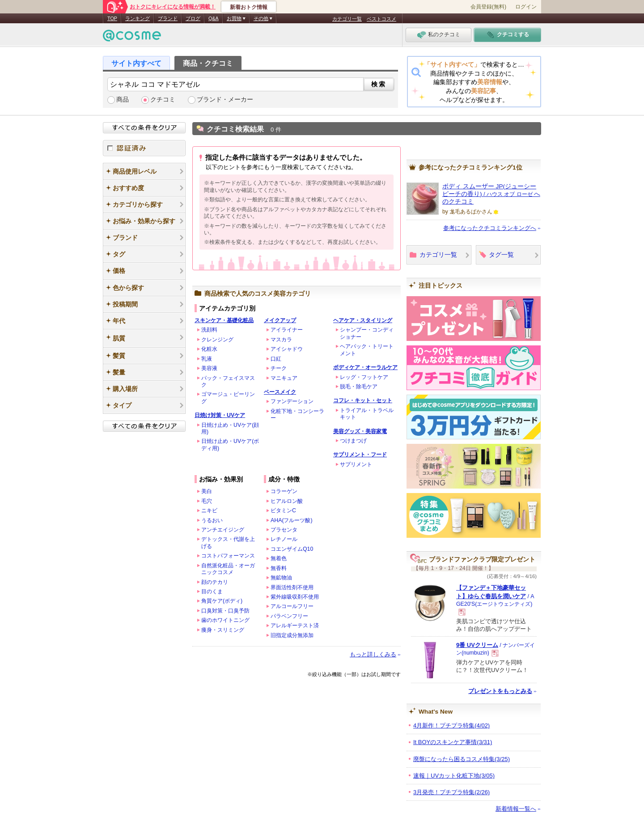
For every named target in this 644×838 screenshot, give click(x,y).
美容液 (209, 368)
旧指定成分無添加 (292, 635)
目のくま (212, 591)
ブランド (168, 18)
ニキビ (209, 510)
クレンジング (217, 340)
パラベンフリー (289, 616)
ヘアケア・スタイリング (363, 320)
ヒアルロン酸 (287, 501)
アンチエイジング (223, 530)
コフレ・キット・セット (363, 400)
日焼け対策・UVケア (220, 415)
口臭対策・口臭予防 (225, 611)
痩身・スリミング (223, 630)
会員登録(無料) (488, 7)
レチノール (284, 539)
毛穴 (207, 501)
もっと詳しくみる (373, 654)
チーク (279, 368)
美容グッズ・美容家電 (360, 431)
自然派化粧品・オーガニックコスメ (228, 569)
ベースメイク (280, 392)
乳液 (207, 359)
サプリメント (356, 464)
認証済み (144, 148)
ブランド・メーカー (225, 100)
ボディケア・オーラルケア (365, 367)
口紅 (276, 359)
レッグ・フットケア (364, 377)
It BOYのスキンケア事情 (453, 742)
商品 (123, 100)
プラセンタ (284, 530)
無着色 (279, 558)
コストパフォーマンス (228, 556)
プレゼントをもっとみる (500, 691)
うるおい (212, 520)
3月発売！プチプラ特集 (451, 792)
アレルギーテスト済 (295, 625)
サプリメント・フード (360, 455)
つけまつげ (353, 441)
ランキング (138, 18)
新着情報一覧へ (516, 809)
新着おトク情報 (249, 7)
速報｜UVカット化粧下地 (454, 776)
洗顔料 (209, 330)
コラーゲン (284, 491)
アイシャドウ (287, 349)
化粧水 (209, 349)
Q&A (214, 18)
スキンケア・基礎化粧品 (224, 320)
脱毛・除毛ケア (359, 387)
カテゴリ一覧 (347, 19)
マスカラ (281, 340)
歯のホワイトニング (225, 620)
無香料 (279, 568)
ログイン (526, 7)
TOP (112, 18)
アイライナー (287, 330)
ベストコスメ (381, 19)
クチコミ (163, 100)
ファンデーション (292, 401)
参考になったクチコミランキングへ (490, 228)
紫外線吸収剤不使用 (295, 597)
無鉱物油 (281, 578)
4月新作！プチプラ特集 (451, 725)
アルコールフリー (292, 606)
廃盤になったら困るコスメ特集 (462, 759)
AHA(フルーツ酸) (292, 520)
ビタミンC (283, 510)
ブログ (193, 18)
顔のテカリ (215, 582)
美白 (207, 491)
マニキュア (284, 378)
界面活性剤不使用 (292, 587)
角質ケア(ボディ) (222, 601)
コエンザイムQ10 (292, 549)
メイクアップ (280, 320)
